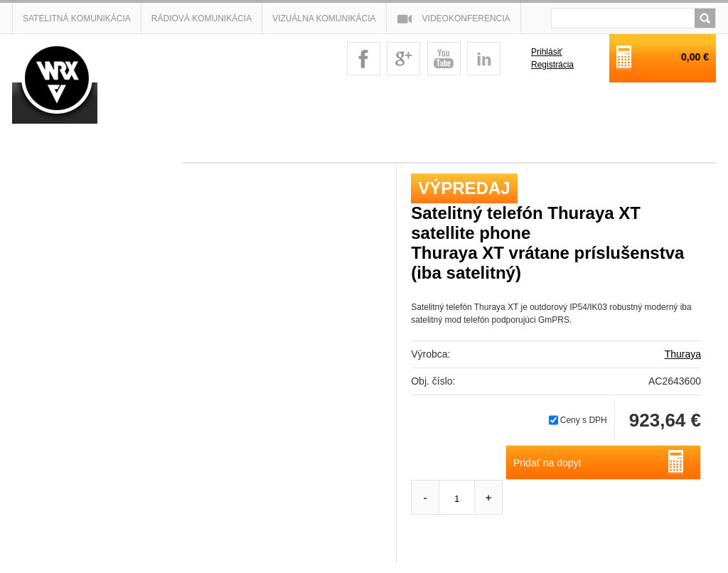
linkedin (484, 59)
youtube (444, 59)
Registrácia (552, 65)
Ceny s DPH (584, 420)
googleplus (403, 59)
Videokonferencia (466, 18)
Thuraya (683, 354)
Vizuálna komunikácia (324, 18)
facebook (364, 59)
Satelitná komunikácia (77, 18)
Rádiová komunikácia (202, 18)
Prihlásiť (547, 52)
